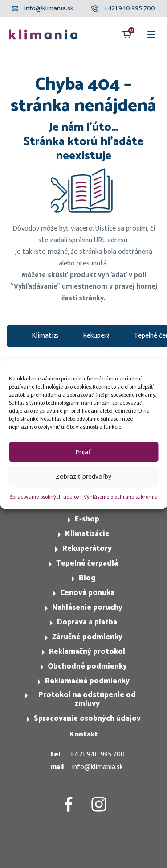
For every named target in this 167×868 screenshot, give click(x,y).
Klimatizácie (87, 534)
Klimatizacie (50, 336)
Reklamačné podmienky (87, 681)
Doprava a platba (87, 622)
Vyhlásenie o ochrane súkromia (121, 497)
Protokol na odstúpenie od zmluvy (87, 699)
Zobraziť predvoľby (83, 476)
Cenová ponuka (87, 593)
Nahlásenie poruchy (87, 608)
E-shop (87, 519)
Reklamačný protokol (87, 652)
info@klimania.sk (97, 767)
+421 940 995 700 (97, 754)
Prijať (83, 452)
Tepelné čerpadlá (87, 563)
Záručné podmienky (87, 637)
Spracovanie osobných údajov (45, 497)
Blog (87, 578)
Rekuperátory (103, 336)
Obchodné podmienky (87, 666)
